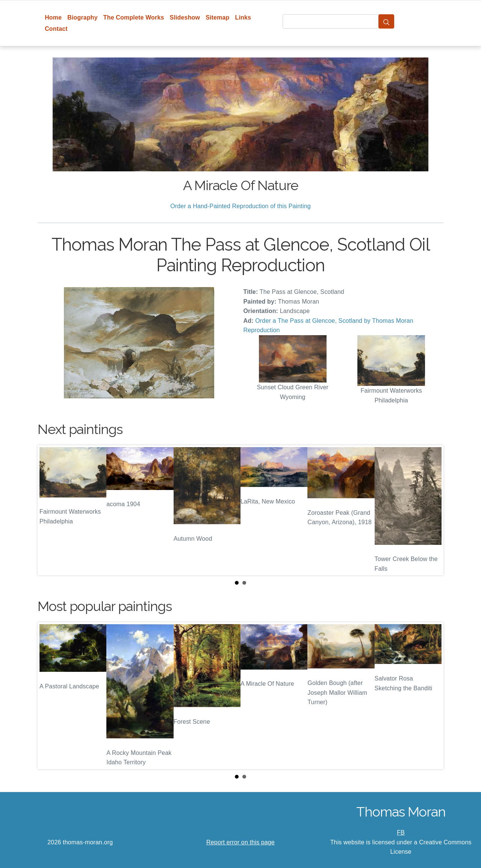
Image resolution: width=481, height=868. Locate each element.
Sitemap (217, 17)
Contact (56, 29)
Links (243, 17)
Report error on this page (240, 842)
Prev (49, 510)
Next (432, 510)
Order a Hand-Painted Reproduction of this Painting (240, 206)
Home (53, 17)
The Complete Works (134, 17)
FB (401, 832)
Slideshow (185, 17)
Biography (82, 17)
